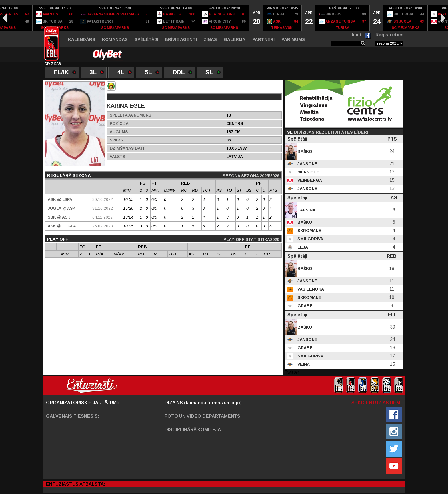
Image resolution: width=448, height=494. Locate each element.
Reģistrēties (389, 35)
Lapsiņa (306, 210)
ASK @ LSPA (60, 199)
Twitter (292, 372)
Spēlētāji (146, 39)
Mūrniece (308, 172)
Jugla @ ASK (62, 208)
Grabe (304, 306)
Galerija (235, 39)
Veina (303, 364)
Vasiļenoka (310, 289)
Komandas (115, 39)
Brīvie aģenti (181, 39)
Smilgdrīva (310, 239)
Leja (302, 247)
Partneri (263, 39)
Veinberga (309, 180)
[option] (55, 18)
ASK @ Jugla (62, 226)
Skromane (309, 231)
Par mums (293, 39)
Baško (304, 151)
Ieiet (357, 35)
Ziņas (210, 39)
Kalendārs (82, 39)
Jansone (307, 164)
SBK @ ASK (59, 217)
